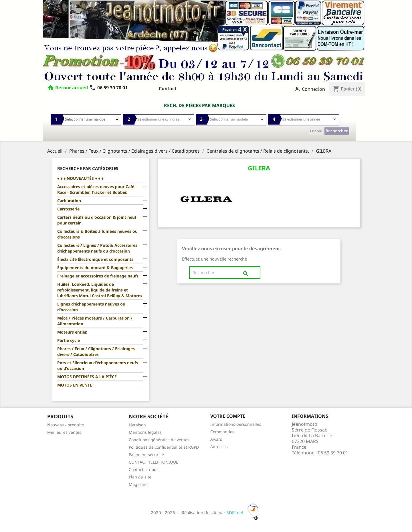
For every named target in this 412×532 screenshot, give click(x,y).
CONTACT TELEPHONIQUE (153, 462)
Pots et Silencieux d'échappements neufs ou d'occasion (98, 365)
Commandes (222, 432)
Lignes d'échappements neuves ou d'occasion (91, 307)
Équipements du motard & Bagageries (95, 268)
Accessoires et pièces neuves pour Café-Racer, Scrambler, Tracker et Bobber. (96, 189)
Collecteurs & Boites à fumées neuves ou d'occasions (97, 234)
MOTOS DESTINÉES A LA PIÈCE (87, 377)
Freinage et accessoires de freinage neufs (98, 276)
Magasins (138, 484)
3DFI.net (244, 513)
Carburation (69, 201)
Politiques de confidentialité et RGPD (164, 447)
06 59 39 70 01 (108, 88)
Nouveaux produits (66, 425)
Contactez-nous (144, 469)
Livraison (137, 425)
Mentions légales (145, 432)
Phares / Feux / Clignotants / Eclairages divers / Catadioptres (96, 351)
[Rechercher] (225, 273)
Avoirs (216, 439)
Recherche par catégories (88, 168)
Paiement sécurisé (146, 455)
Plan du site (140, 477)
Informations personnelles (236, 424)
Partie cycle (69, 340)
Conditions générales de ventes (159, 440)
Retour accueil (72, 88)
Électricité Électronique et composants (95, 259)
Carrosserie (68, 209)
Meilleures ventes (64, 432)
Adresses (219, 447)
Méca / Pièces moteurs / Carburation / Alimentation (95, 321)
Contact (168, 88)
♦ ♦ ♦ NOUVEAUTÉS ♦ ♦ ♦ (80, 178)
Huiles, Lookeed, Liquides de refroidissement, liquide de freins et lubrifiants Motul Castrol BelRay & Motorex (100, 290)
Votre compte (228, 416)
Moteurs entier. (72, 332)
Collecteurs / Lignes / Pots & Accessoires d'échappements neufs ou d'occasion (97, 248)
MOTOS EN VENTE (75, 385)
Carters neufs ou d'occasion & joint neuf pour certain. (97, 220)
